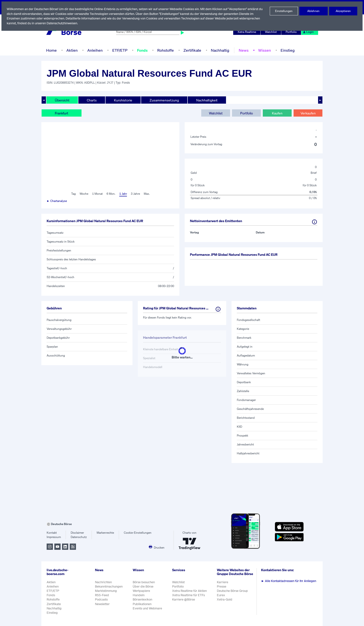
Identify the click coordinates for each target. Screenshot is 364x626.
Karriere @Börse (185, 599)
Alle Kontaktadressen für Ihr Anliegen (289, 581)
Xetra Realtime (248, 32)
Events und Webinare (148, 608)
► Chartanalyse (57, 201)
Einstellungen (284, 11)
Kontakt (52, 533)
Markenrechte (105, 533)
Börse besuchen (144, 582)
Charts (91, 100)
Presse (222, 589)
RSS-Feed (102, 595)
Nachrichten (103, 582)
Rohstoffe (166, 50)
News (243, 50)
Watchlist (272, 32)
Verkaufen (308, 113)
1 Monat (97, 194)
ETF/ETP (119, 50)
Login (308, 32)
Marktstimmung (106, 591)
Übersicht (62, 100)
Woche (83, 194)
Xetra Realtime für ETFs (190, 595)
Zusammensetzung (163, 100)
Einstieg (286, 50)
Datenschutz (79, 537)
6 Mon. (110, 194)
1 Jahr (123, 194)
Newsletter (102, 604)
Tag (73, 194)
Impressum (54, 537)
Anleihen (94, 50)
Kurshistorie (122, 100)
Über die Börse (143, 586)
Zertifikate (192, 50)
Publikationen (142, 604)
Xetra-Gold (225, 602)
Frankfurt (62, 113)
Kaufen (277, 113)
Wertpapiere (141, 591)
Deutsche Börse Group (233, 593)
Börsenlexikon (143, 599)
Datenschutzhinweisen (63, 23)
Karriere (223, 585)
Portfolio (292, 32)
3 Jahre (135, 194)
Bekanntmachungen (109, 586)
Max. (147, 194)
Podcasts (101, 599)
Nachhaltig (219, 50)
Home (51, 50)
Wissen (263, 50)
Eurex (222, 598)
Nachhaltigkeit (205, 100)
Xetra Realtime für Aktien (190, 591)
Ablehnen (313, 11)
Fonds (142, 50)
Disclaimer (77, 533)
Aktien (71, 50)
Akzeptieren (343, 11)
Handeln (139, 595)
